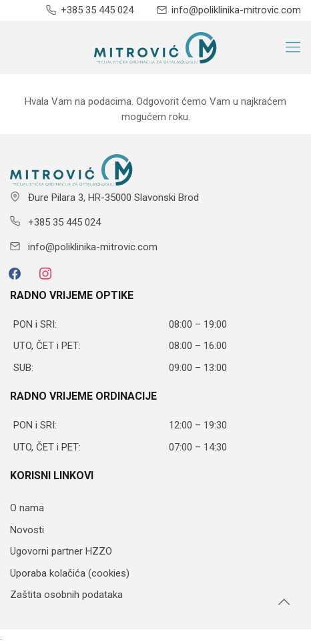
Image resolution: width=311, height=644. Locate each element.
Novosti (27, 530)
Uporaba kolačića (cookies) (70, 573)
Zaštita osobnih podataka (66, 595)
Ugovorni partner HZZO (61, 551)
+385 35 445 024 (97, 10)
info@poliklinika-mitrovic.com (236, 10)
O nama (27, 508)
